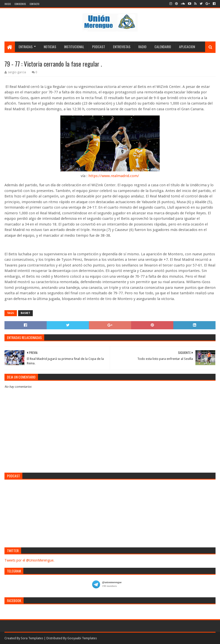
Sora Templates (32, 638)
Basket (25, 313)
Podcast (99, 47)
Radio (142, 47)
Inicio (8, 4)
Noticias (50, 47)
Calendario (163, 47)
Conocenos (20, 4)
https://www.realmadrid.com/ (114, 176)
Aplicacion (187, 47)
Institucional (74, 47)
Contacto (34, 4)
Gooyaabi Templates (82, 638)
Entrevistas (122, 47)
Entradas (26, 47)
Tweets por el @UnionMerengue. (29, 560)
